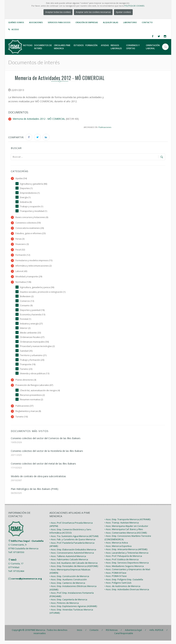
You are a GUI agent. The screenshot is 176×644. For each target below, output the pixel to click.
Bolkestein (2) (27, 298)
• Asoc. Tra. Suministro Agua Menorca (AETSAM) (74, 540)
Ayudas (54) (21, 178)
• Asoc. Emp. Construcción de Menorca (69, 580)
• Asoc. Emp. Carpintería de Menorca (68, 603)
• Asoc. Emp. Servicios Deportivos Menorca (127, 566)
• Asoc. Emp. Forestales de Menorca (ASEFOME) (74, 569)
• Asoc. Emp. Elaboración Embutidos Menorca (73, 553)
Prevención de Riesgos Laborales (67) (35, 388)
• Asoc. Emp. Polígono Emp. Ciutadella (124, 583)
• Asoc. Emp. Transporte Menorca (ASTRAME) (127, 523)
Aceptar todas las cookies (58, 12)
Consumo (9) (27, 307)
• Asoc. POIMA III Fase (115, 576)
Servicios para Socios (59, 22)
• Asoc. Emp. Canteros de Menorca (67, 586)
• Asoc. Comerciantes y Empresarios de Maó (127, 573)
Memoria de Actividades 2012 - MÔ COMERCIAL (40, 119)
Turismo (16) (22, 420)
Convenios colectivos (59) (28, 223)
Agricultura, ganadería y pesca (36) (37, 289)
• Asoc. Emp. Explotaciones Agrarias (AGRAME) (73, 610)
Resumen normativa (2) (32, 403)
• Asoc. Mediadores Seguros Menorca (124, 569)
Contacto (147, 22)
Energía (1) (25, 198)
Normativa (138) (23, 283)
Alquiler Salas (111, 22)
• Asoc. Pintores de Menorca (64, 606)
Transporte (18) (28, 367)
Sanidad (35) (26, 353)
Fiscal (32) (20, 250)
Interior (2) (25, 330)
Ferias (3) (20, 240)
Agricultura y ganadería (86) (34, 184)
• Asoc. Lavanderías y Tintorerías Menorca (126, 556)
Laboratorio (130, 22)
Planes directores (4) (26, 383)
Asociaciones (36, 22)
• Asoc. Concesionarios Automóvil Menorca (72, 556)
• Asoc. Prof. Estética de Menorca (122, 563)
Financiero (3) (22, 245)
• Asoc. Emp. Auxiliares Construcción (68, 583)
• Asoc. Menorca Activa (116, 546)
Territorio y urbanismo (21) (34, 358)
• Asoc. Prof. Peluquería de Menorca (123, 559)
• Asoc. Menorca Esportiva (118, 549)
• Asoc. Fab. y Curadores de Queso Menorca (72, 543)
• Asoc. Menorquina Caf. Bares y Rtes (124, 533)
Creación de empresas (87, 22)
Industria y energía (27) (32, 326)
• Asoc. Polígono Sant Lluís (118, 586)
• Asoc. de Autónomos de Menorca (122, 590)
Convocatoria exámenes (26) (30, 229)
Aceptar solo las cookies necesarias (93, 12)
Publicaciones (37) (25, 409)
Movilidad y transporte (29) (29, 278)
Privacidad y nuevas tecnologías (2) (38, 349)
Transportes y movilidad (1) (34, 211)
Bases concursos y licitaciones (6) (32, 218)
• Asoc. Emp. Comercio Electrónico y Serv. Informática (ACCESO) (71, 535)
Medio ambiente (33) (31, 335)
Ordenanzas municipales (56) (35, 344)
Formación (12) (23, 256)
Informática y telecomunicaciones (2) (34, 267)
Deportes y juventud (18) (33, 312)
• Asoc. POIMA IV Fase (116, 579)
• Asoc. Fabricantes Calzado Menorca (69, 563)
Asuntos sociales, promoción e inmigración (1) (44, 293)
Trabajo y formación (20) (32, 363)
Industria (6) (26, 202)
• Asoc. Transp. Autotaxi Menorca (122, 526)
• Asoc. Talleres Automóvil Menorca (68, 560)
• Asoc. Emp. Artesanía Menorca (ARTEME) (126, 553)
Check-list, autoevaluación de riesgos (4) (41, 394)
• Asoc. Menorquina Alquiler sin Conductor (126, 529)
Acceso (15, 29)
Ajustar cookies (123, 12)
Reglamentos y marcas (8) (28, 415)
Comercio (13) (27, 303)
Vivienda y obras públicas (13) (35, 376)
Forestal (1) (26, 321)
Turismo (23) (26, 372)
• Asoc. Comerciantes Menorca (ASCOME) (126, 536)
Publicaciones (105, 127)
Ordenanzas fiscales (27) (33, 339)
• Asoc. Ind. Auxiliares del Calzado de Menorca (73, 566)
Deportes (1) (26, 188)
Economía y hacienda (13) (33, 316)
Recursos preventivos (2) (33, 398)
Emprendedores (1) (30, 193)
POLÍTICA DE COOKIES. (134, 6)
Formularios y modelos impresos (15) (34, 261)
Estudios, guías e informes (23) (31, 234)
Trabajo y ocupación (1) (32, 207)
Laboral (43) (21, 272)
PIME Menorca (38, 633)
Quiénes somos (16, 22)
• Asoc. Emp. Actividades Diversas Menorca (127, 593)
